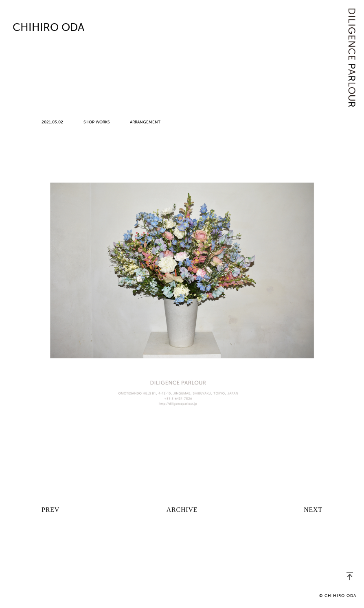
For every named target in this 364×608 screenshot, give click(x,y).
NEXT (313, 510)
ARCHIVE (182, 510)
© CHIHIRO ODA (338, 596)
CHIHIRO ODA (48, 28)
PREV (50, 510)
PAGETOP (350, 576)
